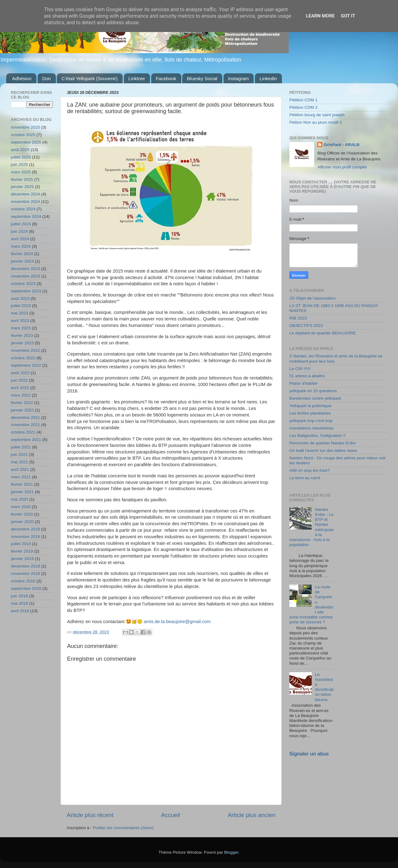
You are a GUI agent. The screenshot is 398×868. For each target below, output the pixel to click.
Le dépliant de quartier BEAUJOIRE (323, 333)
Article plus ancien (252, 815)
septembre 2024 (26, 216)
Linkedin (268, 78)
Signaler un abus (309, 754)
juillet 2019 (21, 544)
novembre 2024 (25, 202)
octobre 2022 (23, 358)
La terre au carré (305, 478)
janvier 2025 (22, 187)
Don (47, 78)
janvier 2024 (22, 261)
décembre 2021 (25, 418)
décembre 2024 (25, 194)
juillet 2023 (21, 306)
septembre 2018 (26, 588)
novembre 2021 (25, 425)
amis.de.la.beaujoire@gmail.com (177, 622)
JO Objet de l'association (312, 298)
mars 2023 (21, 328)
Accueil (171, 815)
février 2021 (22, 484)
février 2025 (22, 179)
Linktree (137, 78)
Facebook (166, 78)
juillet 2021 (21, 447)
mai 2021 (20, 462)
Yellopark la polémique (310, 406)
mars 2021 (21, 477)
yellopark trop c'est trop (311, 421)
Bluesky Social (202, 78)
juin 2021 (19, 455)
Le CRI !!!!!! (300, 369)
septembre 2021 (26, 440)
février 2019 (22, 551)
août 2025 (20, 150)
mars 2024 (21, 246)
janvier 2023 (22, 343)
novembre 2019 (25, 537)
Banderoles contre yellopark (315, 398)
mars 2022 (21, 395)
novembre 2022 (25, 350)
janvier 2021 (22, 492)
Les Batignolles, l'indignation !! (317, 436)
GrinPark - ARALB (341, 145)
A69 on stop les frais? (310, 470)
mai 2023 (20, 313)
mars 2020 (21, 507)
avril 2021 (20, 469)
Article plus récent (90, 815)
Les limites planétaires (310, 413)
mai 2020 (20, 499)
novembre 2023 (25, 276)
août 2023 (20, 299)
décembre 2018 (25, 566)
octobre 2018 (23, 581)
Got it (348, 16)
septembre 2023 (26, 291)
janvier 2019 (22, 559)
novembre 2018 (25, 574)
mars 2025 (21, 172)
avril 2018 (20, 611)
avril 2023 (20, 321)
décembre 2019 (25, 529)
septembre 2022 (26, 365)
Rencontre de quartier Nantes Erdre (323, 443)
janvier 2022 (22, 410)
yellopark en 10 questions (313, 391)
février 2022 (22, 403)
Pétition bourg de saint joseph (317, 115)
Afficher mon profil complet (342, 167)
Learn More (320, 16)
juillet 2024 (21, 224)
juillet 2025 (21, 157)
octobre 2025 (23, 135)
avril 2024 (20, 239)
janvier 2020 (22, 522)
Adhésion (22, 78)
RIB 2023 (298, 318)
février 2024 (22, 254)
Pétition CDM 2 (303, 107)
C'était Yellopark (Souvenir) (89, 78)
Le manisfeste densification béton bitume (324, 687)
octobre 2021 (23, 432)
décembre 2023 (25, 269)
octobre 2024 (23, 209)
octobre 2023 (23, 284)
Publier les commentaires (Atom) (123, 828)
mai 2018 (20, 603)
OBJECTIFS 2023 (306, 326)
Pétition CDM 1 (303, 100)
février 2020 (22, 514)
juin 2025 (19, 165)
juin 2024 (19, 231)
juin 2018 (19, 596)
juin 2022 (19, 380)
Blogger (231, 852)
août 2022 (20, 373)
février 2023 (22, 335)
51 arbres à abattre (307, 376)
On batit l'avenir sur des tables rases (323, 450)
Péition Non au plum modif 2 (316, 122)
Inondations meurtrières (311, 428)
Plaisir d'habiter (304, 383)
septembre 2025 (26, 142)
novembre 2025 (25, 127)
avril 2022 (20, 388)
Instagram (239, 78)
